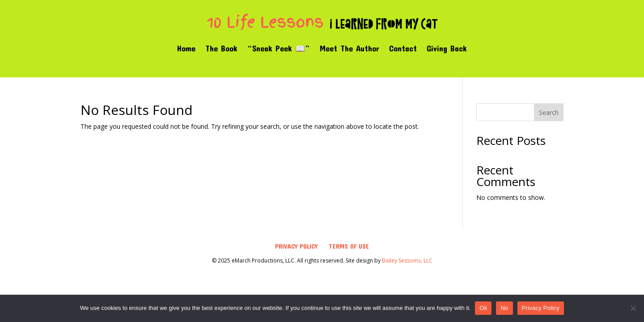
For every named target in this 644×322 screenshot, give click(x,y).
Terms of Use (349, 246)
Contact (403, 48)
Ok (483, 308)
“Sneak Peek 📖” (279, 48)
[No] (633, 308)
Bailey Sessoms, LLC (407, 261)
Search (549, 112)
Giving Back (447, 48)
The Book (221, 48)
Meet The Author (350, 48)
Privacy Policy (296, 246)
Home (186, 48)
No (504, 308)
